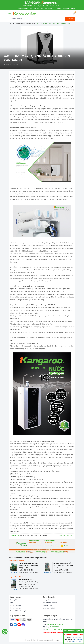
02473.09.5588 (55, 627)
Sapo (57, 640)
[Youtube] (19, 625)
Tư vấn (12, 603)
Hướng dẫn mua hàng (50, 600)
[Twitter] (15, 625)
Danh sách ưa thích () (48, 9)
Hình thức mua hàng (16, 605)
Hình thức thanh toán (16, 608)
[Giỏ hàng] (74, 14)
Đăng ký (73, 9)
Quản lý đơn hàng (35, 9)
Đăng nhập (66, 9)
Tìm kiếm (70, 19)
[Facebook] (11, 625)
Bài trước (62, 536)
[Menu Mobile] (10, 13)
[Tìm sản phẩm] (37, 19)
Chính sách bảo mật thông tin (19, 611)
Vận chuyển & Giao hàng (50, 603)
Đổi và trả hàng (48, 605)
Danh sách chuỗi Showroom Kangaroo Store (28, 558)
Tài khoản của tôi (23, 9)
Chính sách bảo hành (49, 608)
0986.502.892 (61, 630)
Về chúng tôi (13, 600)
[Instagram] (23, 625)
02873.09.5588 (78, 640)
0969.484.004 (52, 630)
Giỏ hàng (59, 9)
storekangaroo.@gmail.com (56, 624)
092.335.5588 (63, 632)
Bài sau (70, 536)
